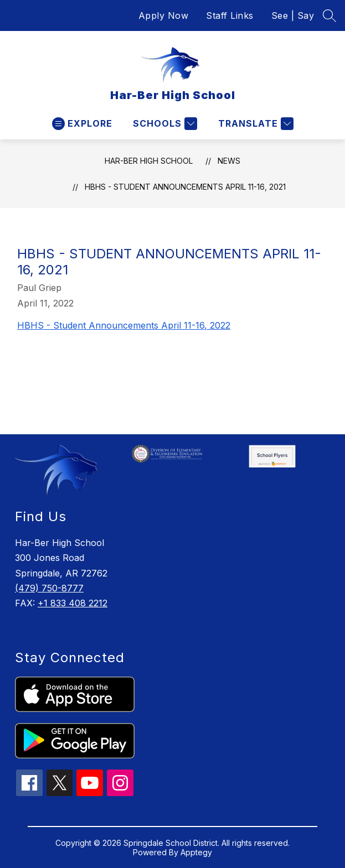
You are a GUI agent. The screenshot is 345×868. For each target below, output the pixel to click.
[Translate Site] (254, 124)
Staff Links (230, 15)
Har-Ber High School (149, 161)
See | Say (293, 15)
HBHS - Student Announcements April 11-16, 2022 (124, 325)
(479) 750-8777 (49, 588)
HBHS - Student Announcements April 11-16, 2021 (185, 187)
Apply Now (164, 15)
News (229, 161)
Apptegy (196, 852)
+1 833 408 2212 (73, 603)
